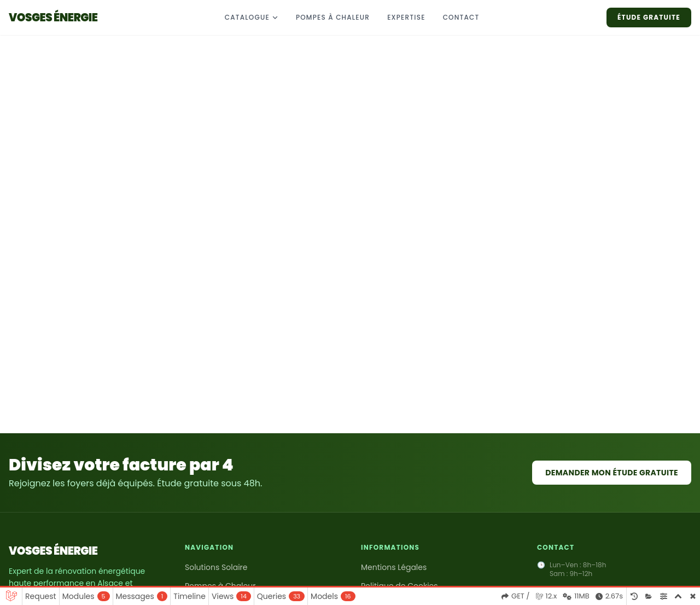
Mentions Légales (394, 567)
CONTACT (461, 17)
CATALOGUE (252, 17)
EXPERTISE (406, 17)
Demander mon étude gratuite (612, 473)
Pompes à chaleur (333, 17)
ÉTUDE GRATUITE (649, 17)
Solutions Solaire (216, 567)
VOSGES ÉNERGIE (53, 551)
